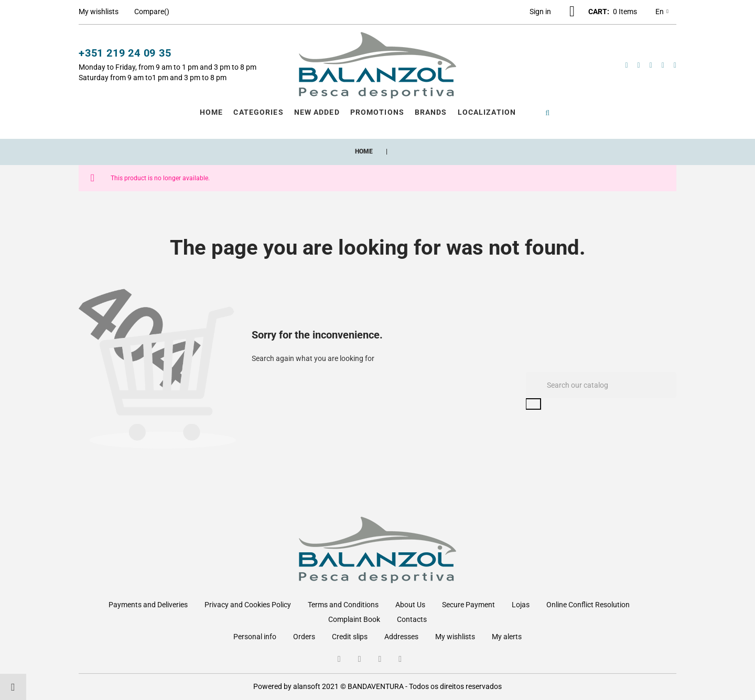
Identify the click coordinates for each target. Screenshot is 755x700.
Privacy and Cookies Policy (248, 605)
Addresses (401, 637)
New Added (317, 112)
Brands (431, 112)
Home (211, 112)
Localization (487, 112)
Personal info (255, 637)
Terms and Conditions (343, 605)
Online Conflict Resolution (588, 605)
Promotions (377, 112)
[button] (540, 12)
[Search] (601, 385)
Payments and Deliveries (148, 605)
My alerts (507, 637)
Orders (304, 637)
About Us (410, 605)
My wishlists (455, 637)
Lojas (521, 605)
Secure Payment (468, 605)
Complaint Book (354, 619)
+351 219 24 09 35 (125, 53)
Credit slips (350, 637)
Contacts (412, 619)
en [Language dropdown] (662, 12)
